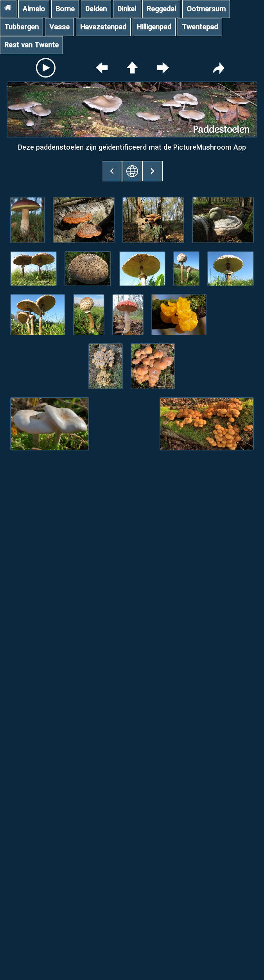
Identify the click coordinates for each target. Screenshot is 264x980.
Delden (96, 9)
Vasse (59, 27)
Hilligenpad (154, 27)
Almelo (34, 9)
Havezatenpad (103, 27)
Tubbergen (22, 27)
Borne (65, 9)
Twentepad (200, 27)
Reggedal (161, 9)
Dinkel (127, 9)
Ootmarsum (206, 9)
